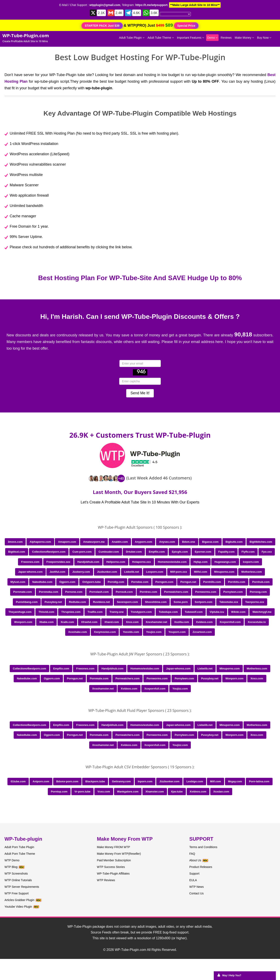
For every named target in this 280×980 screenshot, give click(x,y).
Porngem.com (164, 582)
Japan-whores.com (30, 572)
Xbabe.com (46, 622)
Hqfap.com (200, 562)
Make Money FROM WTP (113, 847)
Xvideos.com (204, 622)
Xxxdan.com (221, 792)
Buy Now (264, 38)
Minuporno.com (224, 572)
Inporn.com (145, 781)
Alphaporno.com (40, 542)
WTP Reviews (106, 880)
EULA (193, 880)
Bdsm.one (189, 542)
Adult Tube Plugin (132, 38)
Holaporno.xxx (142, 562)
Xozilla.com (182, 622)
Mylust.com (18, 582)
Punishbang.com (27, 602)
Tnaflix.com (95, 612)
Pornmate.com (23, 592)
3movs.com (15, 542)
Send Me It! (140, 393)
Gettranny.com (121, 781)
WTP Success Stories (111, 867)
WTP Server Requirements (22, 887)
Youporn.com (177, 632)
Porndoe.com (140, 582)
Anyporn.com (144, 542)
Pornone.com (74, 592)
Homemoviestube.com (172, 562)
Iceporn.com (251, 562)
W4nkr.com (238, 612)
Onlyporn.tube (92, 582)
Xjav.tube (177, 792)
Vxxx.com (104, 792)
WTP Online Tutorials (18, 880)
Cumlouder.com (109, 552)
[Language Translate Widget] (175, 14)
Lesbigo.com (195, 781)
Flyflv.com (248, 552)
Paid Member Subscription (114, 860)
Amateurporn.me (94, 542)
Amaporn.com (67, 542)
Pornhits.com (237, 582)
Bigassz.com (210, 542)
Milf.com (216, 781)
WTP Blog (11, 867)
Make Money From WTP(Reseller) (119, 854)
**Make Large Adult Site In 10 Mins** (195, 5)
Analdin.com (120, 542)
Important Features (190, 38)
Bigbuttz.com (234, 542)
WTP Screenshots (16, 874)
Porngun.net (188, 582)
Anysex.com (167, 542)
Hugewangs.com (225, 562)
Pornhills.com (212, 582)
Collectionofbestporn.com (49, 552)
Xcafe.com (67, 622)
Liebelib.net (132, 572)
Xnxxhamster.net (156, 622)
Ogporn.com (67, 582)
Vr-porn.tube (82, 792)
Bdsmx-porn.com (67, 781)
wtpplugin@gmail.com (105, 5)
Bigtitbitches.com (261, 542)
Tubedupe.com (168, 612)
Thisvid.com (46, 612)
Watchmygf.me (262, 612)
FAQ (192, 854)
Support (194, 874)
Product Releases (201, 867)
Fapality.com (227, 552)
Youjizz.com (154, 632)
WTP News (197, 887)
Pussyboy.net (53, 602)
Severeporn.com (127, 602)
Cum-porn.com (82, 552)
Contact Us (196, 893)
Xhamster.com (155, 792)
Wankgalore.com (128, 792)
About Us (199, 860)
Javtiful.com (57, 572)
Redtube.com (77, 602)
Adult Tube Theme (161, 38)
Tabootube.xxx (229, 602)
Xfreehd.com (89, 622)
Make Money (244, 38)
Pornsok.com (124, 592)
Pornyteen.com (233, 592)
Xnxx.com (132, 622)
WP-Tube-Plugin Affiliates (113, 874)
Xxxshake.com (78, 632)
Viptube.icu (217, 612)
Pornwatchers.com (176, 592)
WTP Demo (12, 860)
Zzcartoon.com (202, 632)
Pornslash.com (99, 592)
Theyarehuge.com (20, 612)
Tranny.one (117, 612)
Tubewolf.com (194, 612)
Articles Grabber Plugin (19, 900)
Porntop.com (59, 792)
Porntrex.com (148, 592)
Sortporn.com (204, 602)
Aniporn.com (41, 781)
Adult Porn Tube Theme (20, 854)
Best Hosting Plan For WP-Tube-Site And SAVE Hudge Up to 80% (140, 278)
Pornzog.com (258, 592)
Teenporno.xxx (255, 602)
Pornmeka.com (49, 592)
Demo (212, 38)
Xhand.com (112, 622)
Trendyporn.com (141, 612)
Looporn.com (155, 572)
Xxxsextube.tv (257, 622)
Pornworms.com (206, 592)
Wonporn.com (23, 622)
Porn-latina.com (259, 781)
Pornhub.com (261, 582)
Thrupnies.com (71, 612)
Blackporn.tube (95, 781)
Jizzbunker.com (107, 572)
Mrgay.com (235, 781)
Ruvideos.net (101, 602)
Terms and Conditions (203, 847)
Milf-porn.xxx (179, 572)
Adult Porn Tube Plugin (19, 847)
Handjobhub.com (88, 562)
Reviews (226, 38)
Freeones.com (30, 562)
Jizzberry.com (81, 572)
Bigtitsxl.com (17, 552)
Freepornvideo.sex (58, 562)
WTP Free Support (17, 893)
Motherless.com (252, 572)
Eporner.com (203, 552)
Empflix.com (157, 552)
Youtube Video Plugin (18, 907)
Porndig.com (116, 582)
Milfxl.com (201, 572)
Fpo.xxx (267, 552)
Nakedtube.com (42, 582)
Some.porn (181, 602)
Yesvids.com (131, 632)
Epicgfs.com (180, 552)
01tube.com (18, 781)
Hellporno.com (116, 562)
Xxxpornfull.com (230, 622)
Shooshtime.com (156, 602)
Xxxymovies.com (105, 632)
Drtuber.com (134, 552)
